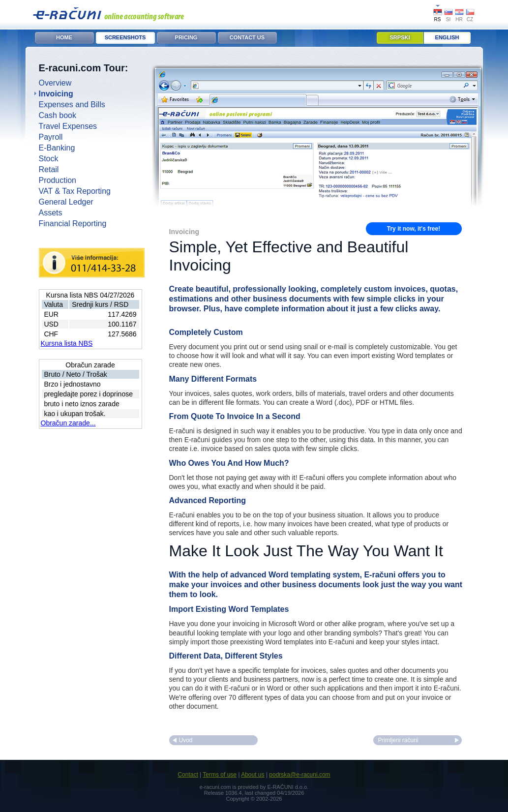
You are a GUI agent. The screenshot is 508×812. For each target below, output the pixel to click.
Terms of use (220, 775)
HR (459, 19)
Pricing (186, 37)
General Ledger (66, 202)
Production (58, 180)
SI (448, 19)
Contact (188, 775)
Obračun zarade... (68, 423)
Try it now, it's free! (414, 229)
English (447, 37)
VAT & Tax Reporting (75, 191)
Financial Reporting (73, 224)
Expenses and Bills (72, 105)
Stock (49, 159)
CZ (470, 19)
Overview (55, 83)
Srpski (400, 37)
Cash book (58, 115)
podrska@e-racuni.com (299, 775)
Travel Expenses (68, 126)
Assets (51, 213)
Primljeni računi (398, 740)
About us (253, 775)
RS (438, 19)
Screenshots (125, 37)
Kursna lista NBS (67, 343)
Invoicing (56, 94)
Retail (49, 169)
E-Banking (57, 148)
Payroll (51, 137)
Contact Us (247, 37)
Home (64, 37)
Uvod (186, 740)
